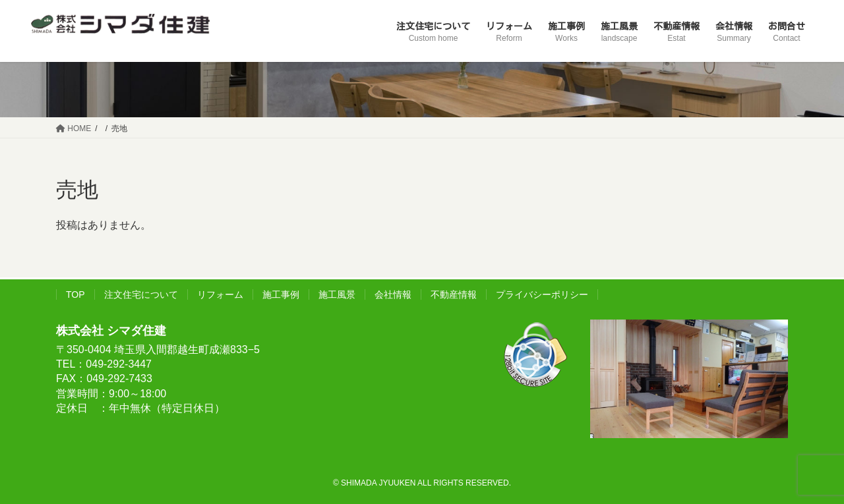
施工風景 (337, 294)
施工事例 (281, 294)
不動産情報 (454, 294)
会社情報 (393, 294)
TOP (75, 294)
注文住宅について (141, 294)
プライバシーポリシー (542, 294)
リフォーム (220, 294)
